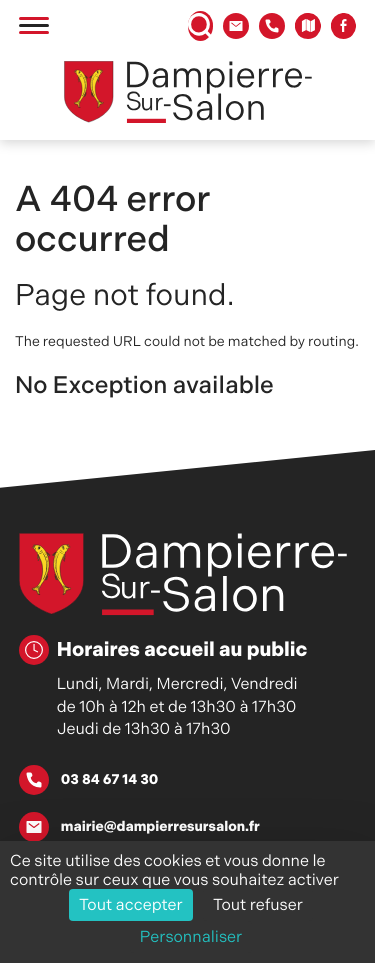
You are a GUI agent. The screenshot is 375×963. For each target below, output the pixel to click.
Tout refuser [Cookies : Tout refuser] (258, 904)
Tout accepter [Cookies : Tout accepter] (131, 904)
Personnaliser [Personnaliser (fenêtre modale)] (191, 936)
